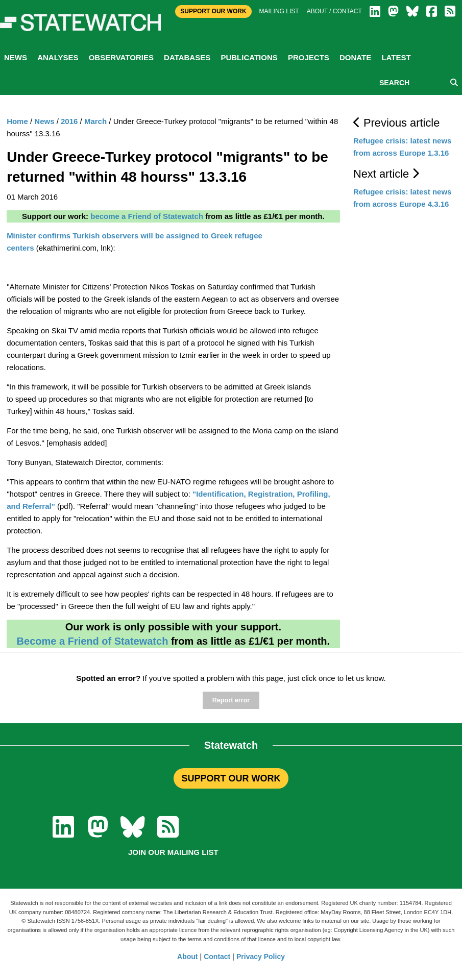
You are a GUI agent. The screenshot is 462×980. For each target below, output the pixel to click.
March (95, 121)
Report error (231, 700)
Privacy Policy (261, 957)
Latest (396, 57)
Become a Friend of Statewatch (93, 641)
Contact (217, 957)
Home (17, 121)
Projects (309, 57)
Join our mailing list (173, 852)
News (16, 57)
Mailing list (279, 11)
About (187, 957)
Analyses (58, 57)
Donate (355, 57)
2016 (69, 121)
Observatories (121, 57)
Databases (187, 57)
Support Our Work (213, 11)
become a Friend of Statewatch (147, 216)
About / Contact (334, 11)
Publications (249, 57)
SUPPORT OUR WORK (231, 778)
